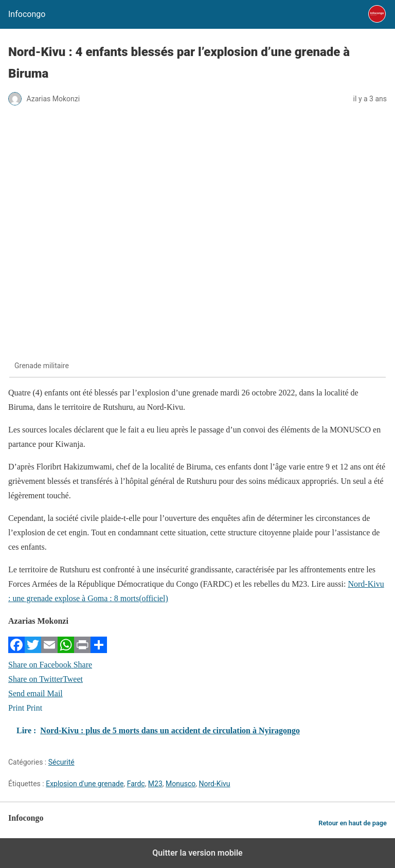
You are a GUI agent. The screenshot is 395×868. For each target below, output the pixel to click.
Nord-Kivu (215, 784)
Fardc (136, 784)
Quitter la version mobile (197, 853)
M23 (155, 784)
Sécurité (61, 762)
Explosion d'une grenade (85, 784)
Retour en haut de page (353, 823)
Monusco (181, 784)
